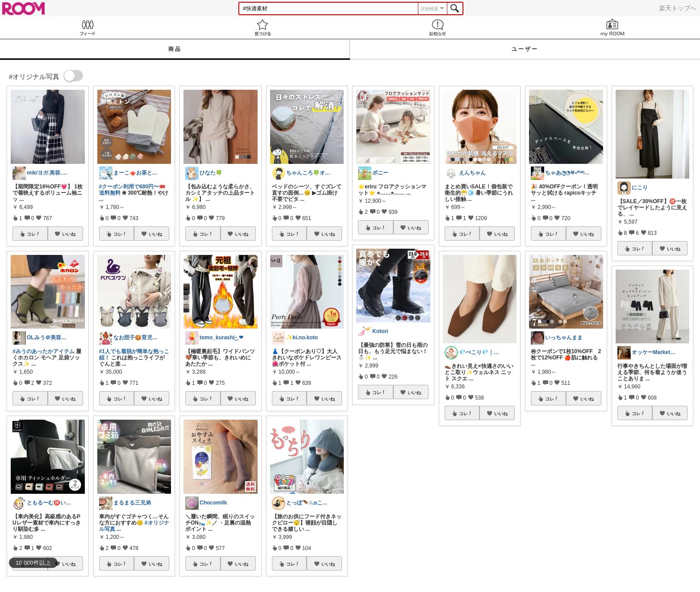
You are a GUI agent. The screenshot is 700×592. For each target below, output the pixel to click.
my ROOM (612, 27)
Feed (87, 27)
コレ (33, 234)
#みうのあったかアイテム (44, 351)
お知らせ (437, 27)
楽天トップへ (678, 8)
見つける (262, 27)
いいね (69, 234)
